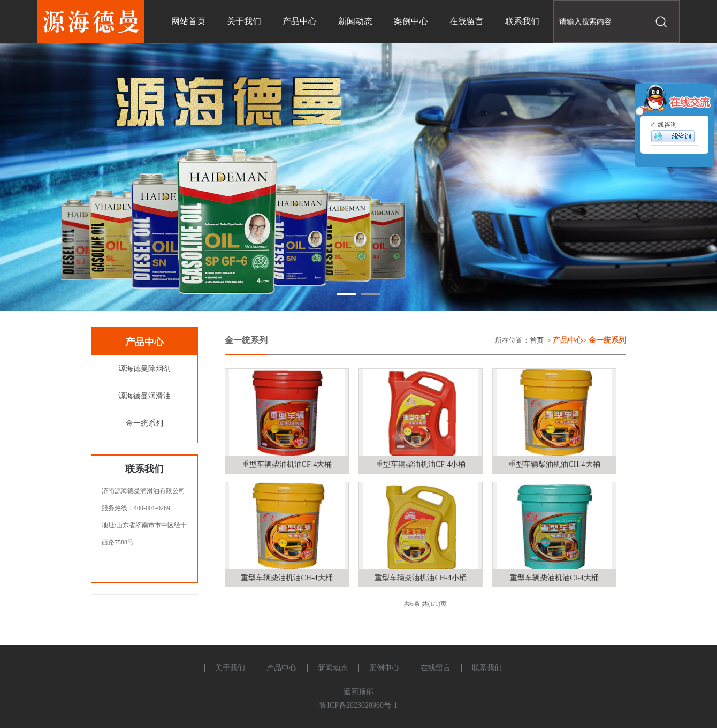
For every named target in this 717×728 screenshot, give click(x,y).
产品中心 (281, 668)
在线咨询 (673, 134)
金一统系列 (144, 423)
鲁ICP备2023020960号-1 (358, 705)
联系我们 (487, 668)
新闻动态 (333, 668)
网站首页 (188, 21)
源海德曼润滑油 (144, 396)
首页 (537, 340)
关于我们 (230, 668)
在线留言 (436, 668)
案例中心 (384, 668)
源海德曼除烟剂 (144, 369)
